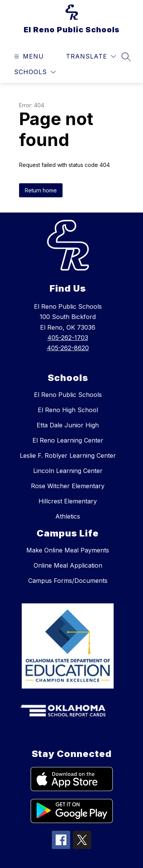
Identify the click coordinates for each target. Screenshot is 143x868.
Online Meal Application (68, 565)
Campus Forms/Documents (68, 581)
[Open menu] (28, 56)
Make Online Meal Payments (68, 550)
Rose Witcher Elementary (68, 486)
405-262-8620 (68, 348)
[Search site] (126, 57)
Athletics (68, 516)
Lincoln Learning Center (68, 471)
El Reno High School (68, 410)
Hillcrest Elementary (68, 501)
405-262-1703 (68, 338)
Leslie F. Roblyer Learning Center (68, 455)
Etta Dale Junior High (68, 425)
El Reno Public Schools (68, 395)
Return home (41, 190)
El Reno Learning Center (68, 440)
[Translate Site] (91, 56)
